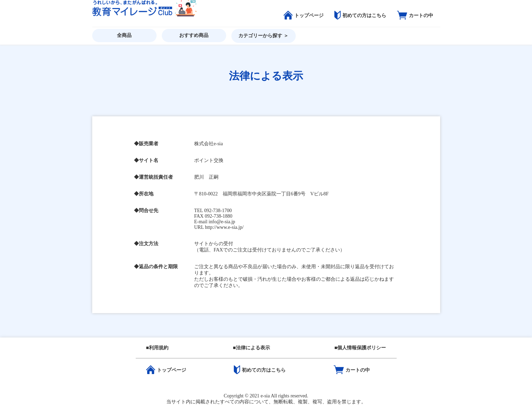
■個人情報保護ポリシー (360, 348)
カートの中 (415, 15)
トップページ (304, 15)
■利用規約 (157, 348)
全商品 (124, 35)
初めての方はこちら (360, 15)
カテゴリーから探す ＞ (263, 36)
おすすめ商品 (194, 35)
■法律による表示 (251, 348)
